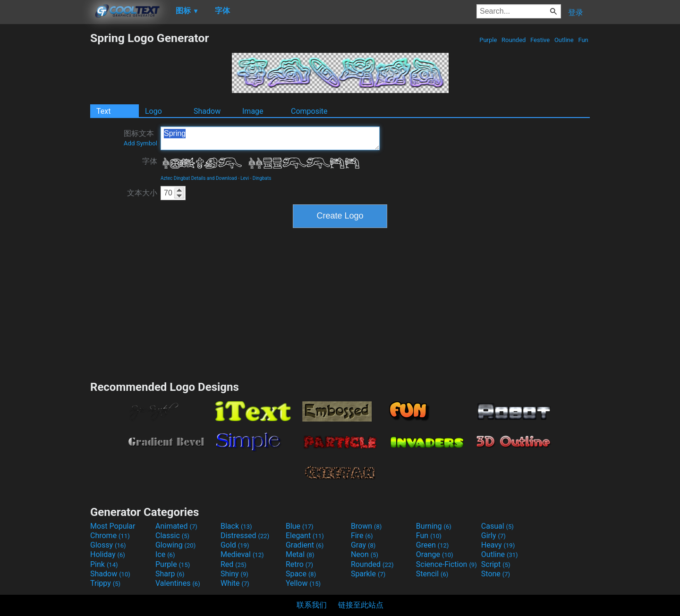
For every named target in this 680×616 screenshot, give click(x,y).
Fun (583, 40)
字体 (150, 161)
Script (496, 564)
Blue (300, 526)
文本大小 (142, 193)
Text (103, 111)
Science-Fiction (446, 564)
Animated (176, 526)
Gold (235, 545)
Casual (497, 526)
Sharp (170, 574)
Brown (366, 526)
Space (301, 574)
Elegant (305, 536)
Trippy (105, 583)
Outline (564, 40)
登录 (576, 13)
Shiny (234, 574)
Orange (435, 554)
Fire (362, 536)
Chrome (110, 536)
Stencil (432, 574)
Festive (540, 40)
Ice (165, 554)
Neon (365, 554)
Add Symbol (140, 143)
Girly (493, 536)
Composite (309, 111)
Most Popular (113, 526)
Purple (488, 40)
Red (234, 564)
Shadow (207, 111)
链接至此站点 (361, 605)
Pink (104, 564)
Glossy (108, 545)
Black (236, 526)
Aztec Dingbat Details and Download (199, 178)
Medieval (242, 554)
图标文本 (140, 138)
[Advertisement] (45, 173)
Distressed (245, 536)
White (235, 583)
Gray (363, 545)
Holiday (108, 554)
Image (253, 111)
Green (433, 545)
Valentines (178, 583)
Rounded (514, 40)
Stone (496, 574)
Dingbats (262, 178)
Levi (245, 178)
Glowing (175, 545)
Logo (153, 111)
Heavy (498, 545)
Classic (172, 536)
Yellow (303, 583)
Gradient (305, 545)
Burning (434, 526)
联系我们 (312, 605)
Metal (300, 554)
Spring (270, 138)
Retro (299, 564)
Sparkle (368, 574)
